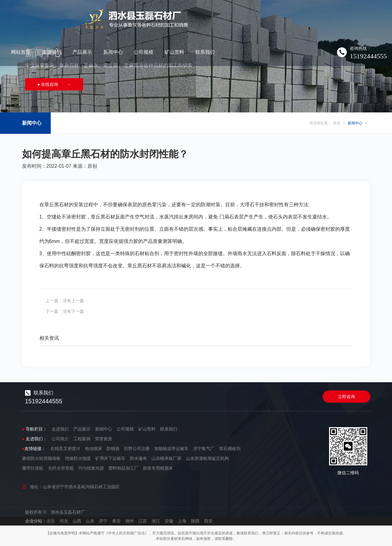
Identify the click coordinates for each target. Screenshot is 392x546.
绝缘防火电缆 (78, 458)
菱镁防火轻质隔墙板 (41, 458)
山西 (77, 521)
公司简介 (60, 439)
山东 (90, 521)
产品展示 (182, 14)
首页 (337, 123)
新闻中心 (213, 14)
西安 (208, 521)
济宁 (103, 521)
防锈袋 (113, 449)
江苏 (143, 521)
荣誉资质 (104, 439)
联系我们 (305, 14)
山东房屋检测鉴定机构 (207, 458)
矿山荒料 (274, 14)
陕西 (195, 521)
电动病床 (93, 449)
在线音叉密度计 (65, 449)
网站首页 (120, 14)
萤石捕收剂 (230, 449)
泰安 (116, 521)
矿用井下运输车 (110, 458)
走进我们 (151, 14)
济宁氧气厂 (204, 449)
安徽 (169, 521)
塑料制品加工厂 (123, 468)
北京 (51, 521)
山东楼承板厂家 (167, 458)
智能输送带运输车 (171, 449)
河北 (64, 521)
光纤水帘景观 (61, 468)
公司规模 (243, 14)
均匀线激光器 (91, 468)
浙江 (156, 521)
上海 (182, 521)
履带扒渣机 (33, 468)
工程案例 (82, 439)
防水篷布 (138, 458)
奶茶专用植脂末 (158, 468)
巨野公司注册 (137, 449)
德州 (130, 521)
